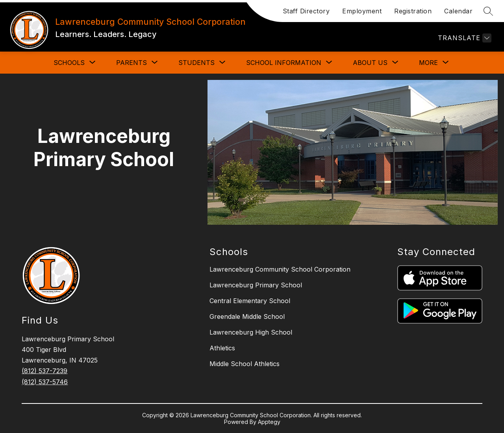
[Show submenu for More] (428, 63)
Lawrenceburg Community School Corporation (280, 269)
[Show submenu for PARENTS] (132, 63)
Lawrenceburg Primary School (256, 285)
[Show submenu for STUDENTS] (196, 63)
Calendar (458, 11)
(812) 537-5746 (45, 382)
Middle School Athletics (245, 364)
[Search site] (488, 11)
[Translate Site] (464, 38)
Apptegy (269, 422)
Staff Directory (306, 11)
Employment (362, 11)
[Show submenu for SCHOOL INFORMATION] (284, 63)
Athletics (222, 348)
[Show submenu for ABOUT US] (370, 63)
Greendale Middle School (247, 316)
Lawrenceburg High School (251, 332)
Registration (413, 11)
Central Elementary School (250, 301)
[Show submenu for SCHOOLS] (69, 63)
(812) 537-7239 (44, 371)
